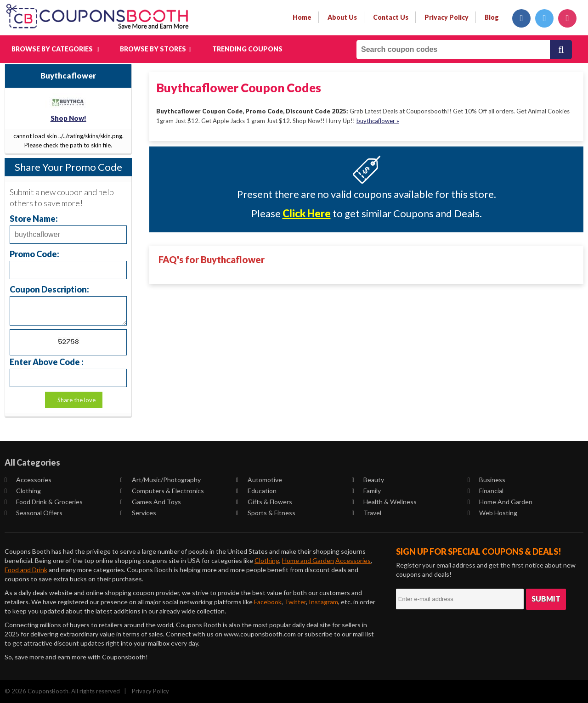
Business (487, 480)
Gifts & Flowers (265, 502)
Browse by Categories (55, 49)
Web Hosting (493, 513)
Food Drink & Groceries (44, 502)
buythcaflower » (378, 120)
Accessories (28, 480)
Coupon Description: (49, 289)
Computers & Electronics (163, 491)
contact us (391, 17)
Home (302, 17)
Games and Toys (151, 502)
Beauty (368, 480)
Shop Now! (68, 118)
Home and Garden (500, 502)
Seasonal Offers (34, 513)
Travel (367, 513)
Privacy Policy (150, 691)
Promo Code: (34, 254)
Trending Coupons (247, 49)
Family (367, 491)
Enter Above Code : (47, 362)
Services (139, 513)
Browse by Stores (155, 49)
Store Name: (34, 218)
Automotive (260, 480)
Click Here (307, 213)
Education (257, 491)
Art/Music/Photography (161, 480)
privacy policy (447, 17)
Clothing (23, 491)
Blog (492, 17)
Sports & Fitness (266, 513)
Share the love (76, 400)
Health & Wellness (385, 502)
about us (342, 17)
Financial (486, 491)
